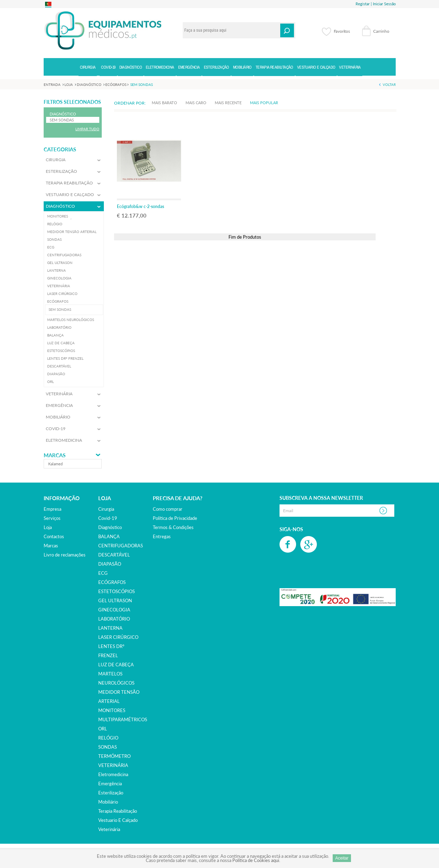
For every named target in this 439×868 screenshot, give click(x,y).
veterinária (109, 829)
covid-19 (108, 518)
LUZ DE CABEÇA (116, 665)
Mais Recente (228, 103)
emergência (110, 784)
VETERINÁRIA (113, 765)
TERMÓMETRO (114, 756)
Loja (48, 527)
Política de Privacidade (175, 518)
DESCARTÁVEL (114, 555)
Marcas (55, 455)
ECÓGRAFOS (112, 582)
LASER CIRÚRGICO (118, 637)
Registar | (364, 4)
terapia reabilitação (118, 811)
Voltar (389, 84)
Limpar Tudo (87, 129)
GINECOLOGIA (114, 610)
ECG (103, 573)
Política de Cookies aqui (256, 860)
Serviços (52, 518)
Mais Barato (164, 103)
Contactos (54, 536)
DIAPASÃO (110, 564)
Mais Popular (264, 103)
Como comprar (168, 509)
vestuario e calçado (118, 820)
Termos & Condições (173, 527)
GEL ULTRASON (115, 600)
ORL (103, 729)
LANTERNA (110, 628)
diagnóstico (110, 527)
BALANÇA (109, 536)
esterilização (111, 793)
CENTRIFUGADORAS (121, 546)
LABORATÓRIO (114, 619)
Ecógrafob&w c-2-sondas (140, 206)
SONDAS (108, 747)
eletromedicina (113, 774)
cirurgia (106, 509)
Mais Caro (196, 103)
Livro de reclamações (65, 555)
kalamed (55, 464)
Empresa (52, 509)
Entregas (162, 536)
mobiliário (108, 802)
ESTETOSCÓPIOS (117, 591)
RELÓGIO (108, 738)
